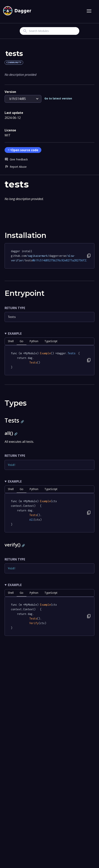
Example (15, 334)
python (34, 341)
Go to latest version (58, 98)
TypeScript (51, 341)
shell (11, 341)
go (22, 341)
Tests (12, 317)
